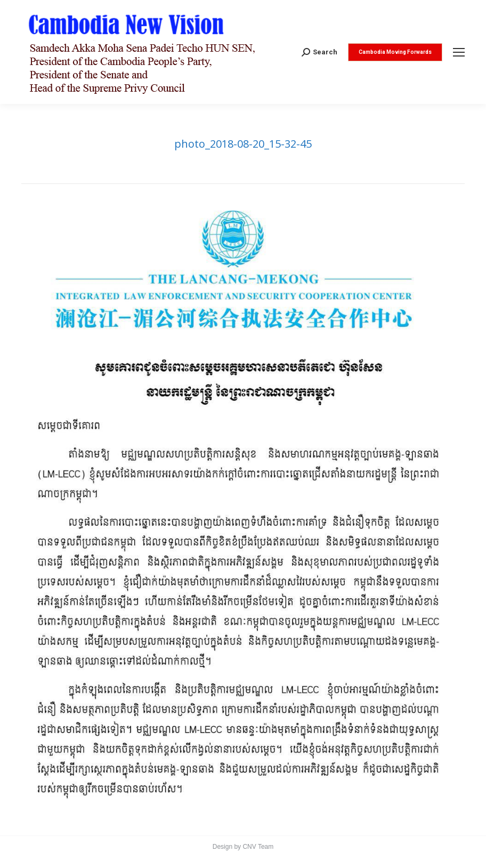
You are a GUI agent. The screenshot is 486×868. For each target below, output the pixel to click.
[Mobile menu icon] (459, 52)
